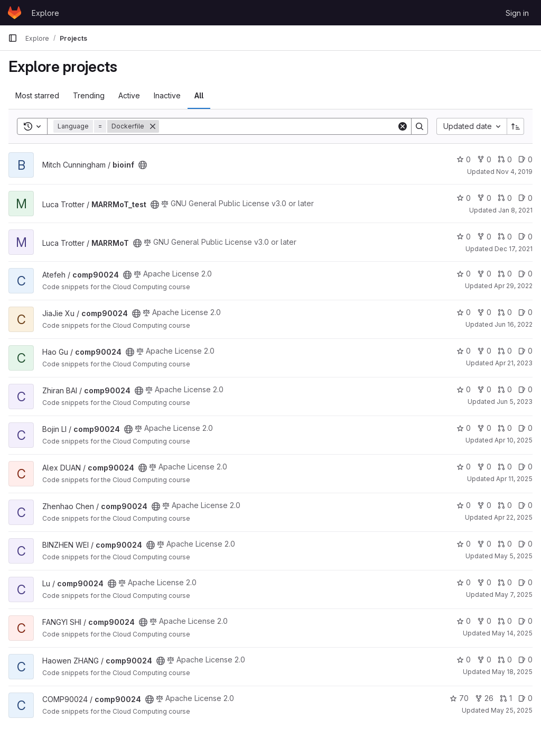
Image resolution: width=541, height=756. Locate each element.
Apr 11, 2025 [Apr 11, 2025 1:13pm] (514, 479)
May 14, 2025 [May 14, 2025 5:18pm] (512, 633)
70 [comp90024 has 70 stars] (459, 698)
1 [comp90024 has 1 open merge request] (506, 698)
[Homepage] (15, 13)
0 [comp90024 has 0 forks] (484, 274)
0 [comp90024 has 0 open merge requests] (505, 274)
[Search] (278, 126)
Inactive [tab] (167, 95)
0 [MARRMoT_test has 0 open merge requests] (505, 198)
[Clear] (403, 126)
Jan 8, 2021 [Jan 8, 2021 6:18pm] (515, 210)
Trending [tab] (89, 95)
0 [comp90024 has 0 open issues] (525, 274)
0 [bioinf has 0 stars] (464, 159)
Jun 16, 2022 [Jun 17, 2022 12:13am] (514, 324)
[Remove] (153, 126)
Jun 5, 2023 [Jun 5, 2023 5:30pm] (515, 402)
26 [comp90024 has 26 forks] (484, 698)
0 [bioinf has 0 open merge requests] (505, 159)
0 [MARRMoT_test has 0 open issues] (525, 198)
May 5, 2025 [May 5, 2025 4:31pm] (514, 556)
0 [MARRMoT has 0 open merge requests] (505, 237)
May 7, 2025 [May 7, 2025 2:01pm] (514, 594)
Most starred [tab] (37, 95)
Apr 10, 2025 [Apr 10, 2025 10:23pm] (514, 440)
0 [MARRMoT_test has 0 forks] (484, 198)
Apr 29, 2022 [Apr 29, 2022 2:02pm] (513, 286)
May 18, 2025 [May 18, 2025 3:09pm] (512, 672)
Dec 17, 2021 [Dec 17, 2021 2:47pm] (514, 249)
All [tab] (199, 95)
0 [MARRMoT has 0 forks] (484, 237)
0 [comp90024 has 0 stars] (464, 274)
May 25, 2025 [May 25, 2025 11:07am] (512, 710)
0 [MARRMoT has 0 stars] (464, 237)
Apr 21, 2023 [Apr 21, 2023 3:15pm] (514, 363)
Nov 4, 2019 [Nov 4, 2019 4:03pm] (514, 172)
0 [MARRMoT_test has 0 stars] (464, 198)
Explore (45, 13)
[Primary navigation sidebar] (13, 38)
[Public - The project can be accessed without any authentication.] (143, 165)
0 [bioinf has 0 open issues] (525, 159)
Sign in (517, 13)
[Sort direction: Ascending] (516, 126)
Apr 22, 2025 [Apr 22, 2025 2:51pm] (513, 517)
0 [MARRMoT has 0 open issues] (525, 237)
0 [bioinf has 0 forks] (484, 159)
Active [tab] (129, 95)
